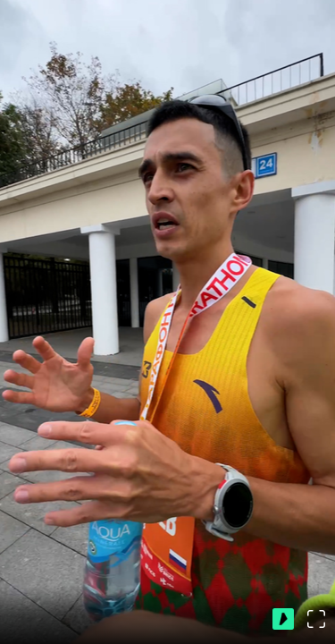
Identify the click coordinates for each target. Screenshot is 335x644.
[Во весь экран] (316, 619)
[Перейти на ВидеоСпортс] (283, 619)
